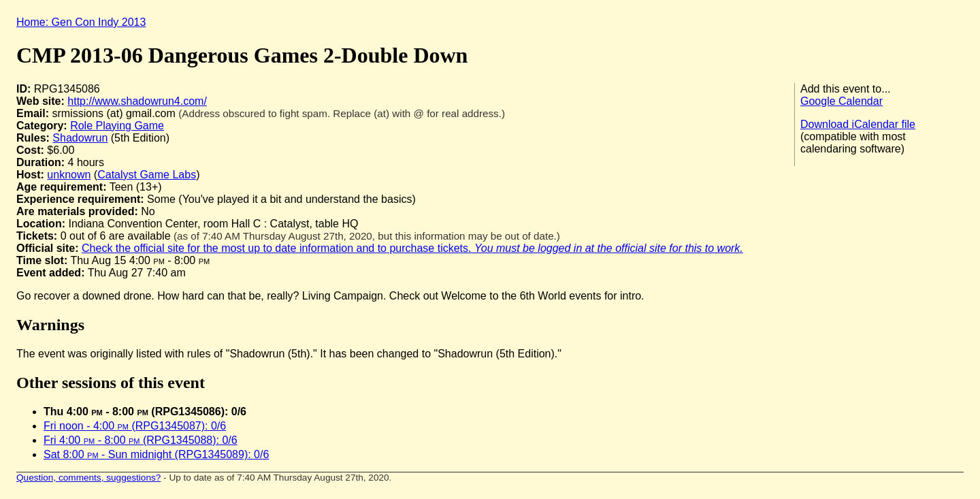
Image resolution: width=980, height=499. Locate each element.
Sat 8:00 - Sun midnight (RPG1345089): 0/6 (156, 454)
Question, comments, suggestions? (88, 478)
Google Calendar (842, 101)
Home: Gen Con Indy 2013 (81, 22)
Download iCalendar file (858, 124)
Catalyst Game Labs (147, 175)
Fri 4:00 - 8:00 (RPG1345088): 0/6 (141, 440)
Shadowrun (80, 138)
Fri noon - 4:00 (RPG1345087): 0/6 (135, 426)
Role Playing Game (117, 126)
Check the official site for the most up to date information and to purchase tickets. (412, 248)
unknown (69, 175)
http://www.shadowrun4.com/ (137, 101)
